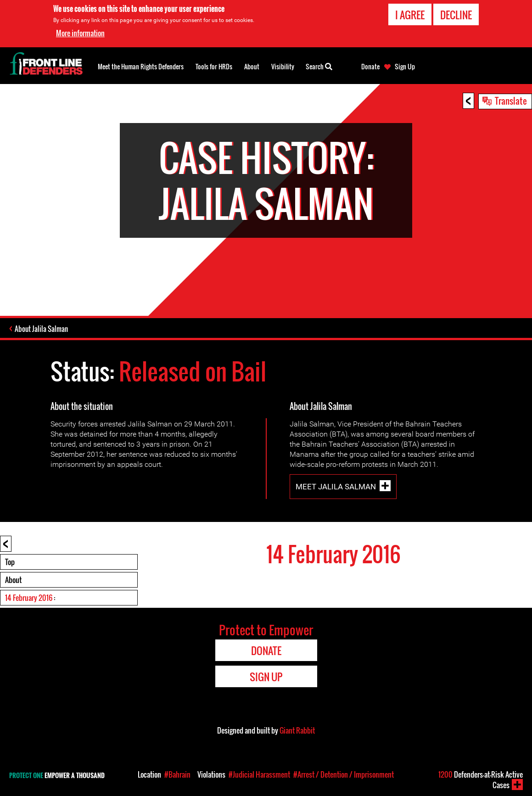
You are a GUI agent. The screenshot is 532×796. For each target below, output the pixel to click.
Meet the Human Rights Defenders (141, 66)
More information (80, 33)
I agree (410, 14)
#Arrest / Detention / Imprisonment (344, 774)
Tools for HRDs (214, 66)
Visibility (283, 66)
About (13, 580)
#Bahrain (177, 774)
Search (319, 66)
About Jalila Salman (41, 329)
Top (10, 562)
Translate (511, 101)
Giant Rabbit (297, 730)
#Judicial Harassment (259, 774)
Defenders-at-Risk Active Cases (481, 780)
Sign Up (405, 67)
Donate (370, 67)
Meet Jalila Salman (336, 487)
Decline (456, 14)
